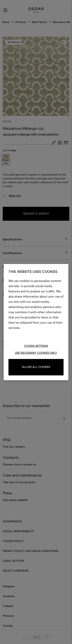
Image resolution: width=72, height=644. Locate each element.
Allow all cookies (36, 367)
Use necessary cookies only (36, 353)
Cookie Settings (36, 346)
